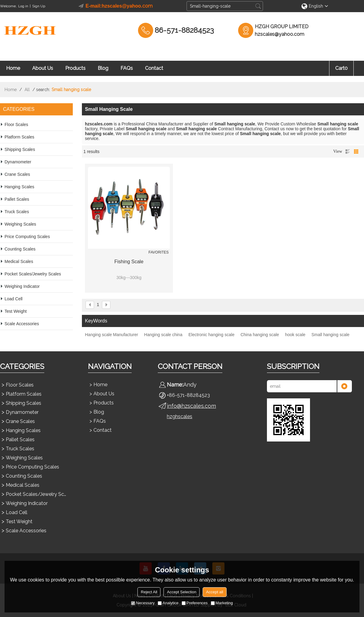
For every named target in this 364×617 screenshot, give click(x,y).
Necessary (143, 603)
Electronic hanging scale (211, 335)
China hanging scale (260, 335)
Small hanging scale (330, 335)
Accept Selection (182, 592)
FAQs (127, 68)
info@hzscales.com (191, 406)
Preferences (195, 603)
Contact (154, 68)
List (348, 152)
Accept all (214, 592)
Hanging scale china (163, 335)
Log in (23, 6)
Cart (341, 68)
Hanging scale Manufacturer (111, 335)
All (27, 90)
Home (13, 68)
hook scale (295, 335)
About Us (43, 68)
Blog (103, 68)
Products (75, 68)
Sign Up (39, 6)
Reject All (149, 592)
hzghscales (180, 416)
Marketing (222, 603)
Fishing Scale (129, 262)
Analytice (168, 603)
